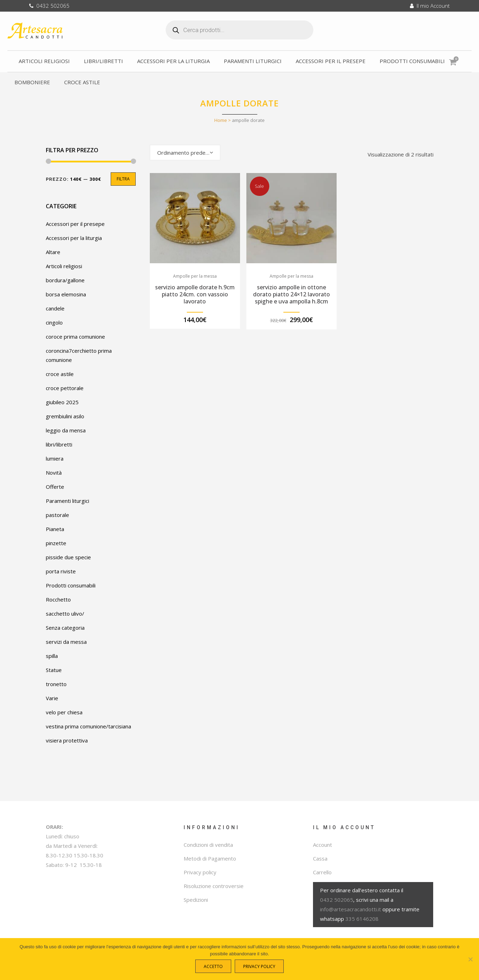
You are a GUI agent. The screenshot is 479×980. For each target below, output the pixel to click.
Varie (52, 698)
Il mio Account (430, 6)
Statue (54, 670)
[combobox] (185, 153)
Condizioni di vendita (208, 845)
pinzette (56, 543)
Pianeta (55, 529)
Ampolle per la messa (195, 276)
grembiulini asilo (65, 416)
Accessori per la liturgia (74, 238)
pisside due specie (68, 557)
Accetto (215, 968)
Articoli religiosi (64, 266)
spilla (52, 656)
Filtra (123, 179)
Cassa (320, 858)
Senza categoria (65, 628)
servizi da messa (66, 642)
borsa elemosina (66, 294)
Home (221, 120)
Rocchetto (58, 599)
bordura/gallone (65, 280)
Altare (53, 252)
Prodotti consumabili (71, 585)
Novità (54, 473)
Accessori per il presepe (75, 224)
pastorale (57, 515)
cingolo (54, 322)
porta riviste (61, 571)
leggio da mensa (66, 430)
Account (323, 845)
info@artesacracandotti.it (351, 909)
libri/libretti (59, 444)
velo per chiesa (64, 712)
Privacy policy (200, 872)
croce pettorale (65, 388)
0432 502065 (49, 6)
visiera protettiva (67, 740)
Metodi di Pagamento (210, 858)
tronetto (56, 684)
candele (55, 308)
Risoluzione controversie (214, 886)
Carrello (322, 872)
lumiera (55, 458)
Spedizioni (196, 900)
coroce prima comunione (75, 337)
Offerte (55, 487)
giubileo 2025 (62, 402)
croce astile (60, 374)
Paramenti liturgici (67, 501)
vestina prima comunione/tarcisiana (88, 726)
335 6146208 (362, 919)
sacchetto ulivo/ (65, 614)
